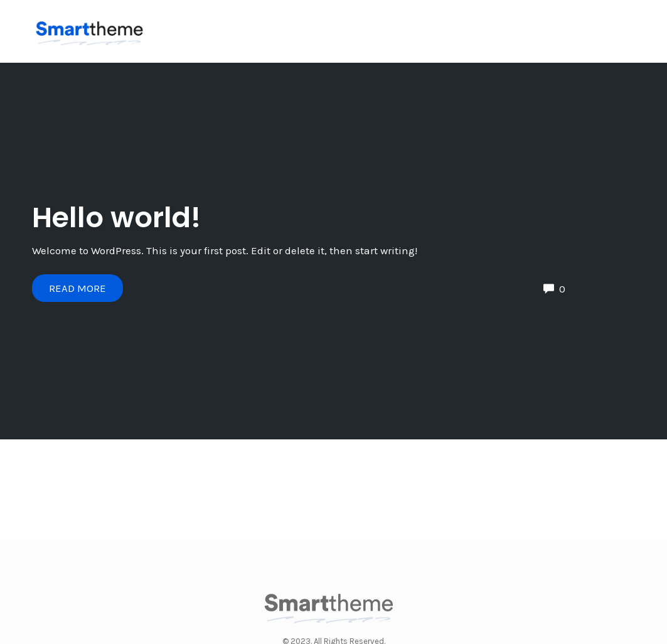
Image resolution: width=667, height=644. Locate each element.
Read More (77, 288)
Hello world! (116, 217)
